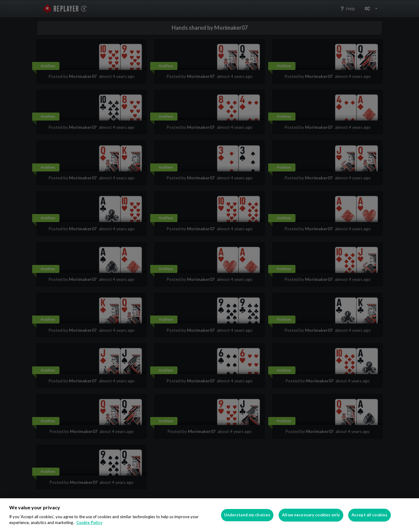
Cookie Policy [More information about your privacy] (89, 522)
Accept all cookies (369, 515)
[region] (209, 515)
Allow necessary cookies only (311, 515)
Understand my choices (247, 515)
